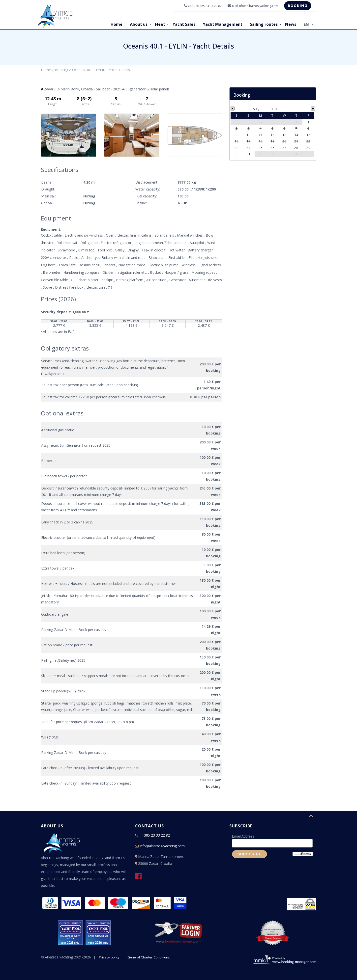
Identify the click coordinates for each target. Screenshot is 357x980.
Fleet (160, 24)
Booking (298, 6)
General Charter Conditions (150, 957)
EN (307, 24)
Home (117, 24)
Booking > (63, 70)
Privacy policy (110, 957)
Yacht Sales (184, 24)
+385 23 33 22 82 (210, 6)
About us (139, 24)
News (291, 24)
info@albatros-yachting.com (258, 6)
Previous (47, 135)
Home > (47, 70)
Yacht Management (223, 24)
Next (216, 135)
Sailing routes (264, 24)
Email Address (243, 836)
